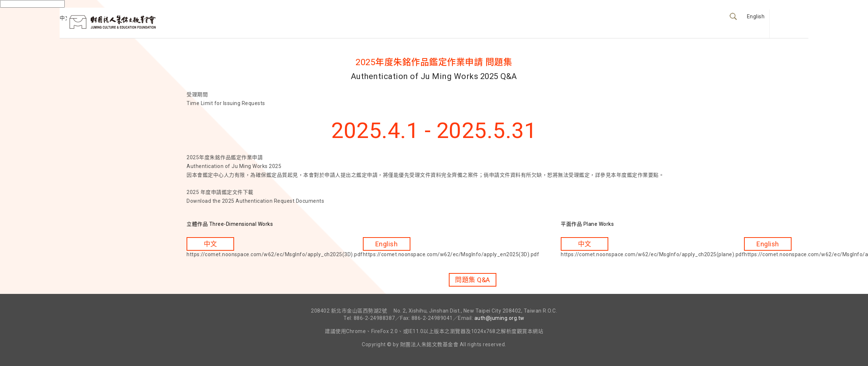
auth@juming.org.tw (499, 318)
